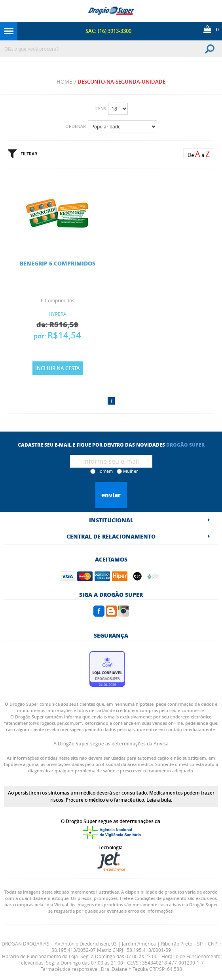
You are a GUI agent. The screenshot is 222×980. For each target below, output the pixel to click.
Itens (100, 108)
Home (64, 82)
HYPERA (58, 314)
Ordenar (76, 126)
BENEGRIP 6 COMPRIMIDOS (58, 263)
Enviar (111, 495)
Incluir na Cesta (58, 368)
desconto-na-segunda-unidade (121, 82)
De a (199, 154)
